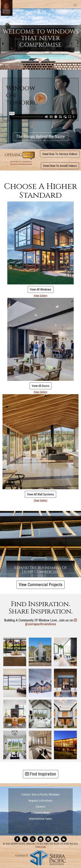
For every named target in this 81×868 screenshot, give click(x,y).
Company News (41, 813)
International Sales (40, 819)
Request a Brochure (40, 801)
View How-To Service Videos (60, 154)
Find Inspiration (41, 774)
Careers (40, 807)
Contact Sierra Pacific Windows (40, 794)
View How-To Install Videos (60, 166)
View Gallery (40, 296)
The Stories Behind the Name (40, 137)
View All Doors (41, 386)
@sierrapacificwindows (41, 624)
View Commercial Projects (41, 585)
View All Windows (41, 289)
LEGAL (43, 847)
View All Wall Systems (40, 494)
